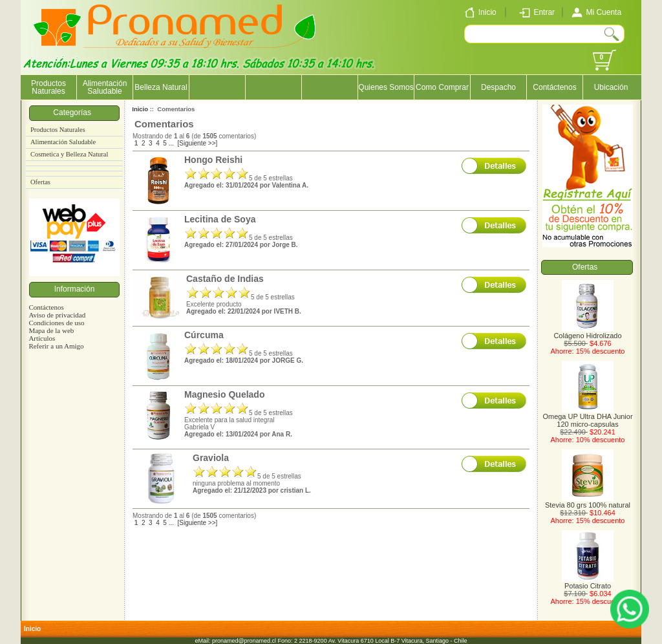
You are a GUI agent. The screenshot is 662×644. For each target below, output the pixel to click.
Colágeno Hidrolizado (587, 332)
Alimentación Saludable (105, 87)
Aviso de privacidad (57, 315)
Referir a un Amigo (56, 346)
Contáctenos (554, 87)
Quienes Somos (386, 87)
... (171, 143)
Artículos (42, 338)
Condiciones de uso (56, 323)
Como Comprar (442, 87)
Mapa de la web (51, 330)
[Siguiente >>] (198, 143)
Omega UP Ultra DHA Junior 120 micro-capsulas (587, 417)
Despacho (498, 87)
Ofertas (40, 182)
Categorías (74, 113)
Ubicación (611, 87)
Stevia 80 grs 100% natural (588, 502)
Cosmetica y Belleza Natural (69, 154)
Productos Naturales (48, 87)
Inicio (140, 109)
